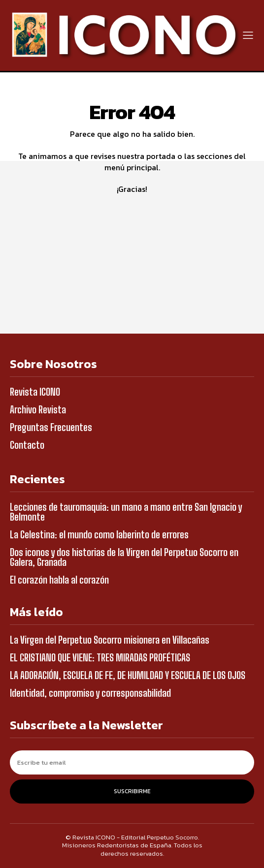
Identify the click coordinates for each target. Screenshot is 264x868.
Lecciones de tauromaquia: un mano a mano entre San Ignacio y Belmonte (126, 512)
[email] (132, 762)
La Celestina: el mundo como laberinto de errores (99, 534)
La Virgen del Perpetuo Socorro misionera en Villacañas (110, 640)
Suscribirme (132, 791)
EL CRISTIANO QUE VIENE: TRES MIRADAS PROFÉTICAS (100, 657)
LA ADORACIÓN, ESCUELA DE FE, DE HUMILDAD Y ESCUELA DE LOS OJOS (128, 675)
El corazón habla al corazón (59, 580)
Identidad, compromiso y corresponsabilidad (90, 693)
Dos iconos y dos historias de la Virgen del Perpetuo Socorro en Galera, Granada (124, 557)
